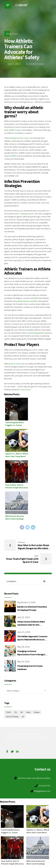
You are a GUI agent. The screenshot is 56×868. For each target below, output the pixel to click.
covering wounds (26, 214)
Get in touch (26, 389)
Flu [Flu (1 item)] (16, 712)
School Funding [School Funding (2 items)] (12, 716)
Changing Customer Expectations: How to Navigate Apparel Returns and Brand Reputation (32, 656)
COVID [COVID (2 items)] (8, 712)
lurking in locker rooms (20, 138)
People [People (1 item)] (37, 712)
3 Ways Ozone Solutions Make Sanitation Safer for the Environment (31, 625)
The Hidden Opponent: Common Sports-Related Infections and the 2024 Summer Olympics (32, 640)
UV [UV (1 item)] (23, 716)
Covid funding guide (34, 333)
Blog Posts (12, 34)
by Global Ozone (35, 64)
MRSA (14, 156)
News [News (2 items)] (28, 712)
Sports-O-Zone (14, 364)
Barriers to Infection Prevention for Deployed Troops (32, 608)
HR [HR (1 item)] (22, 712)
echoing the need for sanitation (26, 301)
